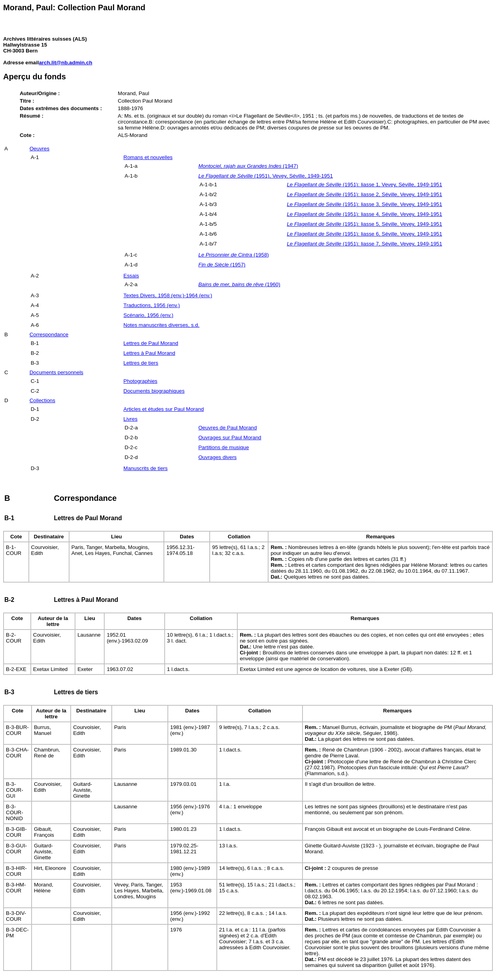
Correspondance (49, 334)
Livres (131, 419)
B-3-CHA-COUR (17, 753)
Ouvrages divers (217, 457)
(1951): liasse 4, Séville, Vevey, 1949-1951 (364, 214)
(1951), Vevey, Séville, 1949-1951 (266, 176)
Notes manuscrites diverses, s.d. (162, 325)
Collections (42, 400)
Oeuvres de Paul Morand (227, 428)
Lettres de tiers (141, 363)
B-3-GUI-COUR (16, 849)
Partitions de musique (224, 447)
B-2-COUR (14, 638)
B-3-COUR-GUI (15, 790)
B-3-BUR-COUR (17, 730)
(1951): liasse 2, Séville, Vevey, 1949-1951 (364, 194)
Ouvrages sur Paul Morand (230, 438)
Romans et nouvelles (148, 157)
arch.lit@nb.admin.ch (65, 63)
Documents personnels (56, 372)
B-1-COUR (14, 550)
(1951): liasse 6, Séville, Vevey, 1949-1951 (364, 234)
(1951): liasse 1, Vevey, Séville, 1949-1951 (364, 185)
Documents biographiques (154, 391)
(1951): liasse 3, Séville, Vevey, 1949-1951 (364, 204)
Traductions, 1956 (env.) (152, 305)
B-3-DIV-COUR (16, 916)
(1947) (248, 166)
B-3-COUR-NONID (15, 812)
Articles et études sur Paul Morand (164, 409)
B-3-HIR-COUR (16, 871)
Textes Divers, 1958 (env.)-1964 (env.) (168, 295)
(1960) (239, 284)
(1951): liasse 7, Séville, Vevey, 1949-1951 (364, 244)
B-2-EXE (16, 669)
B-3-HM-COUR (16, 888)
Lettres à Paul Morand (149, 353)
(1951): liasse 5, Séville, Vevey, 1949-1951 (364, 224)
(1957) (222, 265)
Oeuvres (39, 149)
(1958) (234, 255)
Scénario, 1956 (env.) (148, 315)
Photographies (141, 381)
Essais (131, 276)
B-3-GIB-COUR (16, 832)
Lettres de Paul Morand (151, 343)
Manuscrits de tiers (146, 468)
